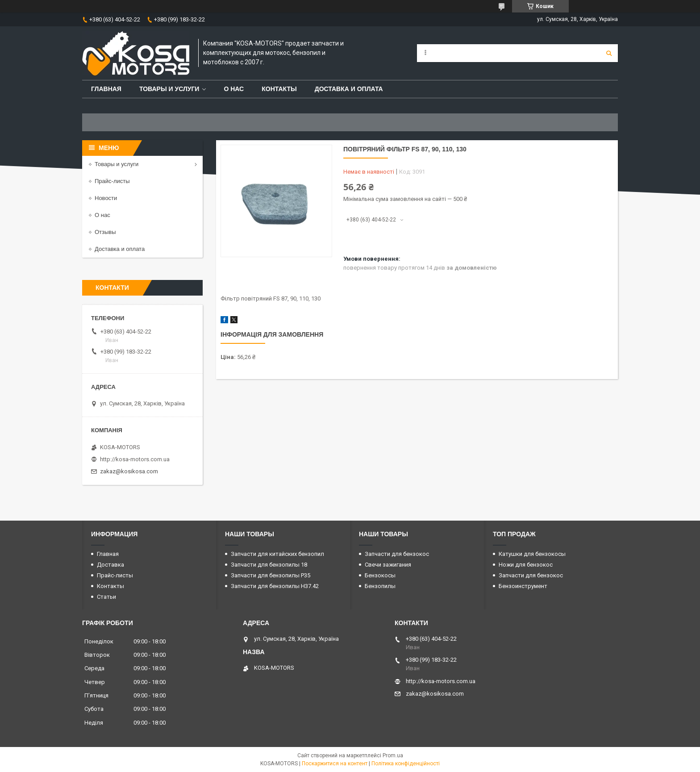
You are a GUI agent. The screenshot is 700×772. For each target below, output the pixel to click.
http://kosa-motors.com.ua (135, 459)
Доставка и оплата (349, 89)
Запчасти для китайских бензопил (277, 554)
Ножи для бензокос (526, 565)
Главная (106, 89)
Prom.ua (393, 755)
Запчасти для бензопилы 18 (269, 565)
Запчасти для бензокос (397, 554)
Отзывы (105, 232)
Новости (106, 198)
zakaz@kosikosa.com (129, 471)
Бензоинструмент (523, 586)
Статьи (106, 597)
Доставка (110, 565)
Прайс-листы (112, 181)
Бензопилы (380, 586)
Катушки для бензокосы (532, 554)
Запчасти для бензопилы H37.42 (275, 586)
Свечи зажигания (388, 565)
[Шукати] (609, 53)
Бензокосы (380, 575)
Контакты (279, 89)
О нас (234, 89)
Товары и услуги (169, 89)
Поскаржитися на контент (335, 764)
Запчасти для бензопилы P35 (271, 575)
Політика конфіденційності (406, 764)
